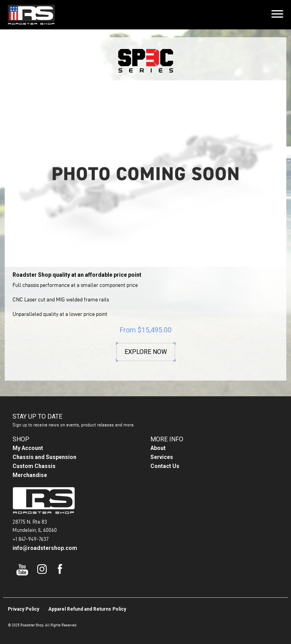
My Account (28, 448)
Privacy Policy (23, 609)
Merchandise (30, 475)
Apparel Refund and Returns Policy (87, 609)
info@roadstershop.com (45, 548)
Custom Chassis (34, 466)
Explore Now (146, 352)
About (158, 448)
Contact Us (165, 466)
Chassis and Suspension (44, 457)
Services (162, 457)
